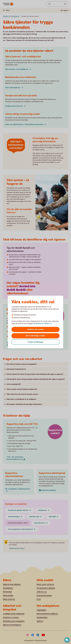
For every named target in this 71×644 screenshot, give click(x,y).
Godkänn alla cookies (35, 329)
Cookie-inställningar (36, 342)
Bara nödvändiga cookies (35, 336)
